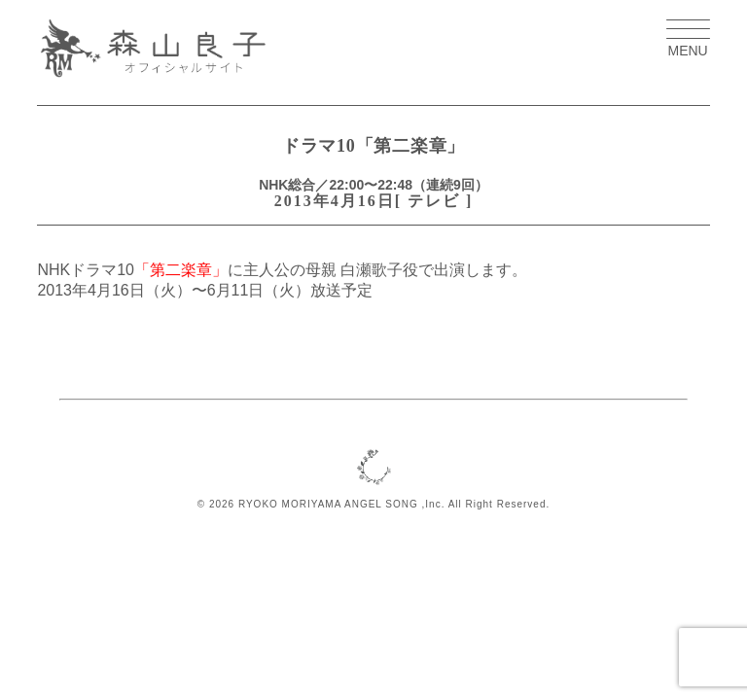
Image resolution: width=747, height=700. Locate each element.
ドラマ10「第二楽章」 (373, 146)
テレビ (434, 201)
